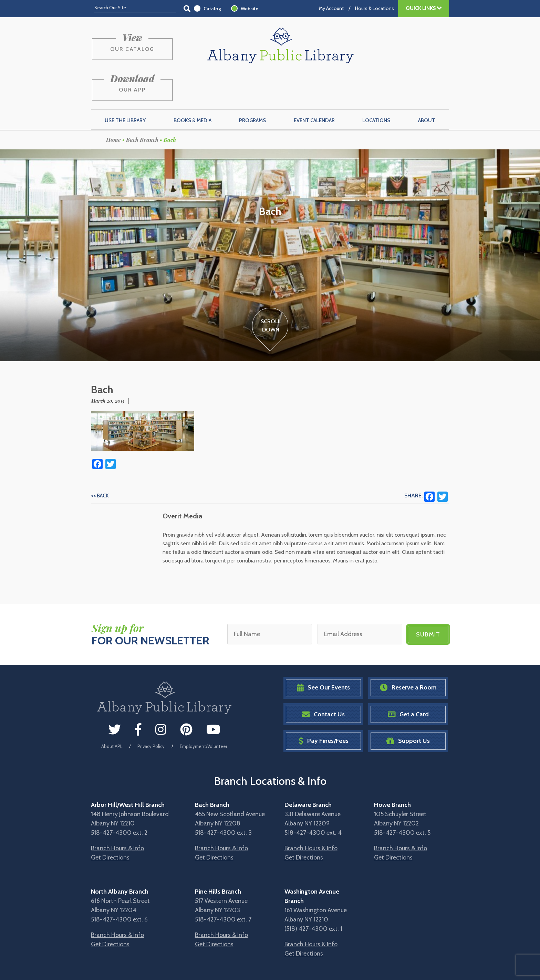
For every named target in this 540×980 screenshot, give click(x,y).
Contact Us (323, 680)
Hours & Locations (375, 8)
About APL (112, 712)
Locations (376, 86)
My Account (331, 8)
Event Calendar (314, 86)
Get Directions (110, 823)
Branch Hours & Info (117, 814)
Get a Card (408, 680)
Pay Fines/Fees (324, 707)
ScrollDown (270, 291)
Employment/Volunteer (204, 712)
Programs (252, 86)
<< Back (100, 462)
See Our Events (323, 653)
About (427, 86)
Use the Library (125, 86)
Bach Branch (142, 106)
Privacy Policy (151, 712)
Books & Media (193, 86)
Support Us (408, 707)
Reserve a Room (408, 653)
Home (113, 106)
